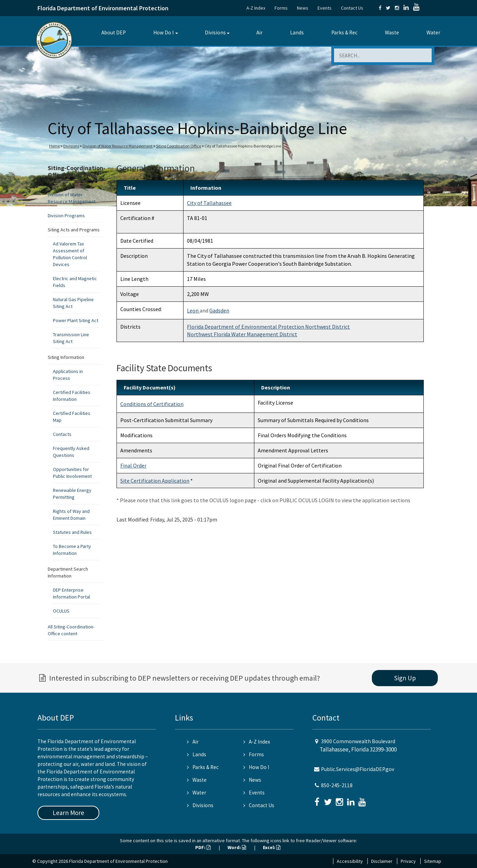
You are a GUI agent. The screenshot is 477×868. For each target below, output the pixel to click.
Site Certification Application (155, 481)
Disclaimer (382, 861)
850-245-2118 (337, 785)
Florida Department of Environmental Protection (103, 8)
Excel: (272, 847)
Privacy (408, 861)
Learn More (68, 813)
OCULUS (61, 611)
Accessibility (350, 861)
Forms (281, 8)
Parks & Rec (344, 32)
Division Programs (66, 216)
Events (325, 8)
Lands (297, 32)
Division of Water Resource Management (118, 146)
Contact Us (352, 8)
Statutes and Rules (72, 532)
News (303, 8)
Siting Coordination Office (179, 146)
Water (433, 32)
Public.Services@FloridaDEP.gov (358, 769)
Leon (193, 310)
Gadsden (219, 310)
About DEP (114, 32)
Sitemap (433, 861)
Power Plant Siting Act (76, 320)
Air (259, 32)
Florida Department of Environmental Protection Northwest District (268, 327)
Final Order (133, 465)
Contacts (62, 434)
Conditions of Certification (152, 404)
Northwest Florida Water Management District (242, 334)
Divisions (215, 32)
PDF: (203, 847)
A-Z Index (256, 8)
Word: (237, 847)
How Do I (163, 32)
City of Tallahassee (209, 203)
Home (54, 146)
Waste (392, 32)
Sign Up (405, 678)
